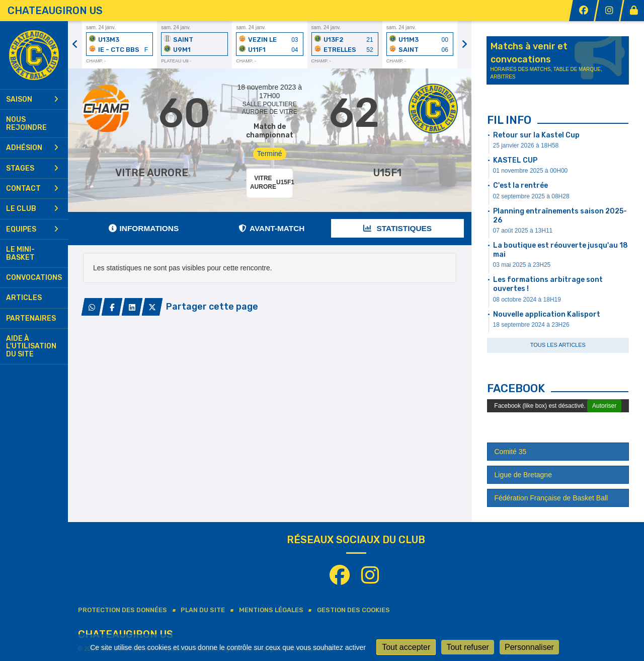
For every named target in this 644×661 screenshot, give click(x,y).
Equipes (32, 229)
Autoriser (604, 406)
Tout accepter (406, 647)
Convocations (34, 278)
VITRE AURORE (152, 173)
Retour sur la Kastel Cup (536, 135)
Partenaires (31, 318)
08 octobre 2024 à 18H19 (527, 300)
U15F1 (387, 173)
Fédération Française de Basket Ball (551, 498)
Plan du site (203, 610)
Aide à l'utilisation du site (31, 346)
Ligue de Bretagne (523, 475)
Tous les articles (558, 345)
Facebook (516, 388)
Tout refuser (467, 647)
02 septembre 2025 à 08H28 (531, 196)
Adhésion (32, 148)
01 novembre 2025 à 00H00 (531, 171)
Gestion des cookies (353, 610)
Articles (24, 298)
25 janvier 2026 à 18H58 (526, 145)
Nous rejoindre (26, 123)
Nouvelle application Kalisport (547, 314)
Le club (32, 209)
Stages (32, 168)
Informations (144, 228)
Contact (32, 189)
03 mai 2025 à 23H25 (522, 265)
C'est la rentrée (520, 186)
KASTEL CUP (515, 160)
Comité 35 (511, 452)
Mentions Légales (271, 610)
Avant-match (271, 228)
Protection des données (123, 610)
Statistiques (397, 228)
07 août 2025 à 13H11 (523, 231)
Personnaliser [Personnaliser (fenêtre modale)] (529, 647)
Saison (32, 99)
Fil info (509, 120)
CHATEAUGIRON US (55, 11)
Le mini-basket (20, 253)
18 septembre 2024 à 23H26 (531, 325)
